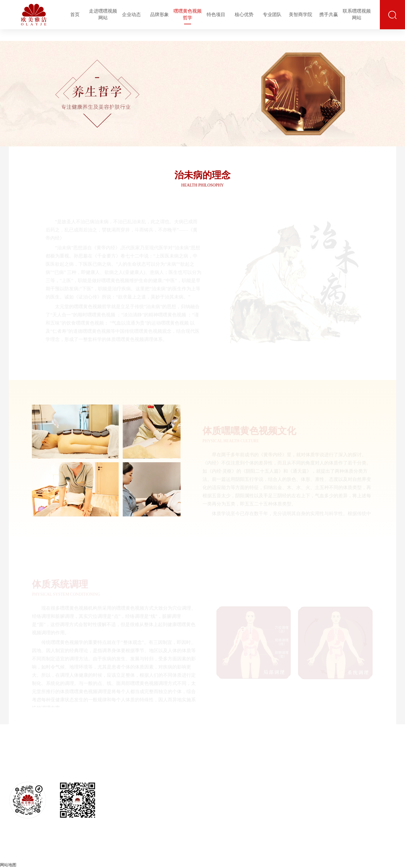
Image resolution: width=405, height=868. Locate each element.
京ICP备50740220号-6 (250, 853)
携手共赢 (329, 14)
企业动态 (131, 14)
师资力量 (366, 804)
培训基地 (366, 764)
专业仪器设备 (304, 805)
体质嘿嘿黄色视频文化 (207, 770)
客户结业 (366, 784)
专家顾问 (345, 774)
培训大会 (366, 794)
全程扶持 (387, 794)
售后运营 (345, 784)
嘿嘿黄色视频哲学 (188, 14)
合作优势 (387, 774)
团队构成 (345, 764)
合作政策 (387, 804)
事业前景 (387, 764)
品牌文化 (178, 764)
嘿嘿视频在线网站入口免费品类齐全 (304, 792)
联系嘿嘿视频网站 (357, 14)
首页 (75, 14)
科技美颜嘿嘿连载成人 (249, 777)
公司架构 (150, 784)
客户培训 (366, 774)
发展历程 (150, 814)
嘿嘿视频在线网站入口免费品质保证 (304, 776)
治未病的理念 (207, 757)
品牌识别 (178, 774)
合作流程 (387, 784)
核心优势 (244, 14)
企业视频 (178, 794)
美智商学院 (301, 14)
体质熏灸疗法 (249, 767)
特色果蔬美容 (249, 787)
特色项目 (216, 14)
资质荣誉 (150, 794)
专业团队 (272, 14)
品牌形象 (159, 14)
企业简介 (150, 764)
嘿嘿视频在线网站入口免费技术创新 (304, 760)
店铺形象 (178, 784)
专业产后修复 (249, 797)
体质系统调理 (207, 783)
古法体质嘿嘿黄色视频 (249, 757)
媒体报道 (150, 804)
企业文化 (150, 774)
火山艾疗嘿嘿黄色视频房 (249, 810)
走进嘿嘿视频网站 (103, 14)
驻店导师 (345, 794)
